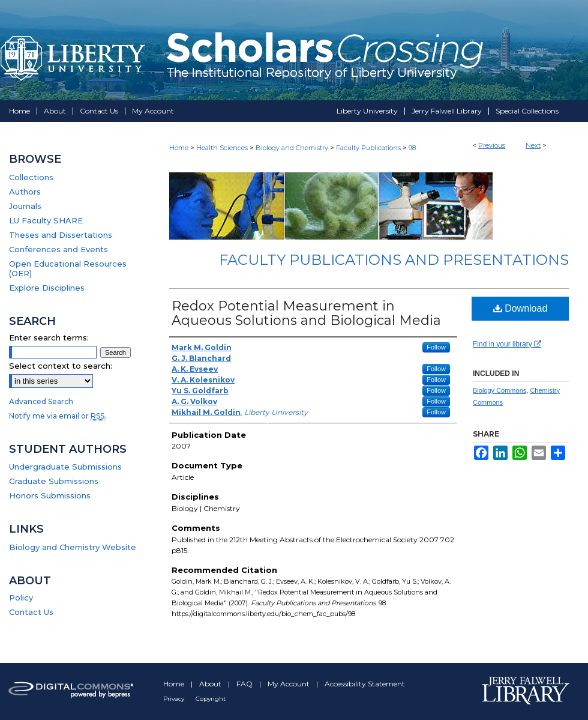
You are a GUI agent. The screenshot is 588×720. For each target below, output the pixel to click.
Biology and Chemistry (292, 148)
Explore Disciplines (47, 288)
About (211, 684)
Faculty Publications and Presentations (394, 260)
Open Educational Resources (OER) (68, 268)
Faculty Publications (368, 148)
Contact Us (31, 612)
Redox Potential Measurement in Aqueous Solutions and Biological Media (306, 313)
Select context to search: (61, 366)
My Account (289, 684)
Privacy (175, 699)
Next (533, 145)
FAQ (245, 684)
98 (412, 148)
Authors (25, 192)
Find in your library (507, 344)
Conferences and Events (58, 249)
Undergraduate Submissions (65, 467)
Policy (21, 597)
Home (179, 148)
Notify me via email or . (58, 416)
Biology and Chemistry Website (73, 547)
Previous (492, 145)
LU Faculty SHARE (46, 220)
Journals (25, 206)
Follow (436, 347)
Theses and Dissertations (61, 235)
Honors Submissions (50, 495)
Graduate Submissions (54, 481)
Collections (31, 177)
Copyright (211, 699)
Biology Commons (499, 390)
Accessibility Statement (365, 684)
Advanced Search (41, 401)
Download (520, 308)
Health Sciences (222, 148)
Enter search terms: (49, 337)
